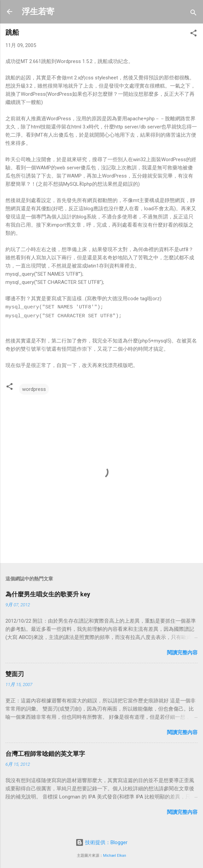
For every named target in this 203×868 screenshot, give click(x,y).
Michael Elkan (115, 855)
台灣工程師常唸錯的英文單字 (45, 753)
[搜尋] (193, 14)
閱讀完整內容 (182, 652)
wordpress (34, 389)
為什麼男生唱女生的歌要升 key (48, 593)
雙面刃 (15, 673)
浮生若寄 (38, 12)
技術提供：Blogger (101, 842)
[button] (193, 34)
